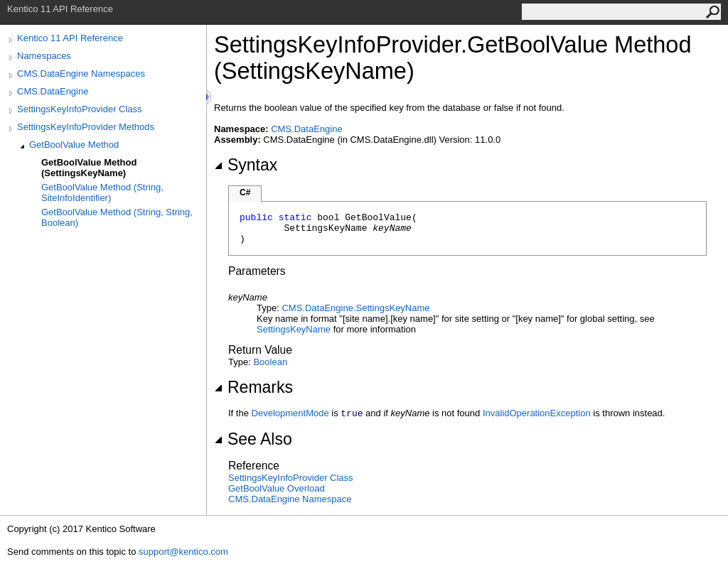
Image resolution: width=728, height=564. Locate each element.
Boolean (270, 362)
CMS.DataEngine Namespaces (81, 74)
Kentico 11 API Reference (70, 38)
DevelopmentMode (290, 413)
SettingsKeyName (294, 329)
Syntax (246, 165)
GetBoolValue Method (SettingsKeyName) (89, 168)
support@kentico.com (183, 552)
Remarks (253, 387)
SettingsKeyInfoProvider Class (80, 109)
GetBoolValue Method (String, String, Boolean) (117, 217)
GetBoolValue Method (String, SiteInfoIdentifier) (102, 192)
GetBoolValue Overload (277, 488)
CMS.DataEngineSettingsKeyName (355, 308)
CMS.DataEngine (53, 91)
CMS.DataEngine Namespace (290, 499)
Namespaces (44, 56)
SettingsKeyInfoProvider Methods (86, 127)
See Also (253, 439)
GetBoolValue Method (74, 145)
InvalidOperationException (537, 413)
